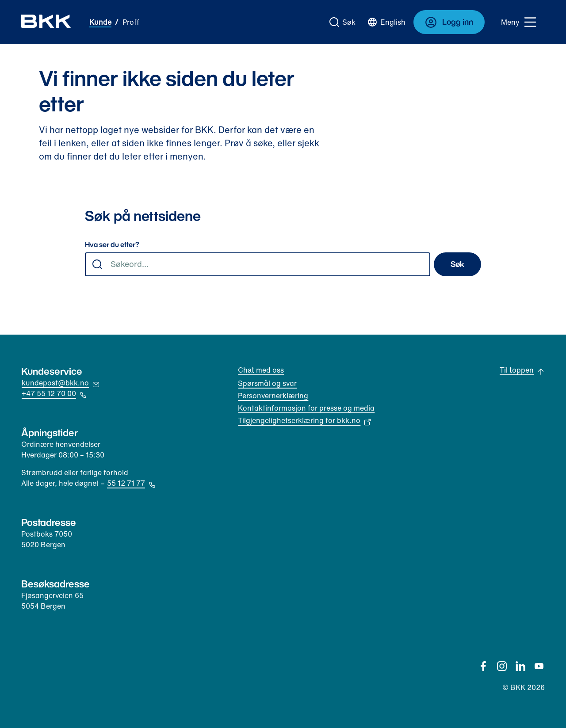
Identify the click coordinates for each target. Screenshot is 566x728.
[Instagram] (502, 666)
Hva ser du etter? (112, 245)
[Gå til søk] (343, 22)
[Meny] (519, 22)
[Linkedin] (520, 666)
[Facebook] (483, 666)
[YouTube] (539, 666)
